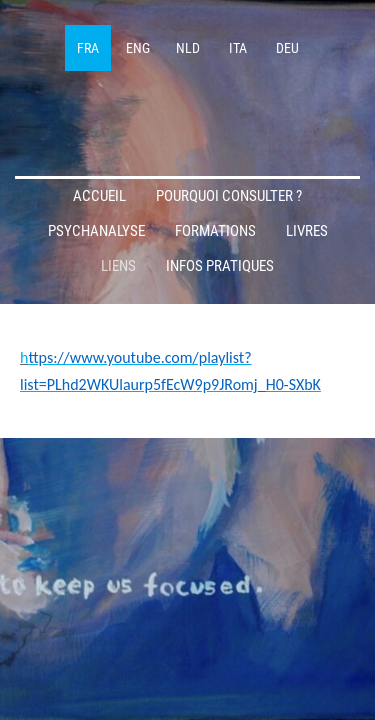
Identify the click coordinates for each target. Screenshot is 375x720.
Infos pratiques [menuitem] (220, 266)
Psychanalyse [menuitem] (96, 231)
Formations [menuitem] (215, 231)
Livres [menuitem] (307, 231)
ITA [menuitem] (238, 48)
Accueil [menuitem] (99, 196)
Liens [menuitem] (118, 266)
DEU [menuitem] (287, 48)
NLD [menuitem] (188, 48)
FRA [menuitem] (88, 48)
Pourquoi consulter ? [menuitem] (229, 196)
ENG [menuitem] (138, 48)
